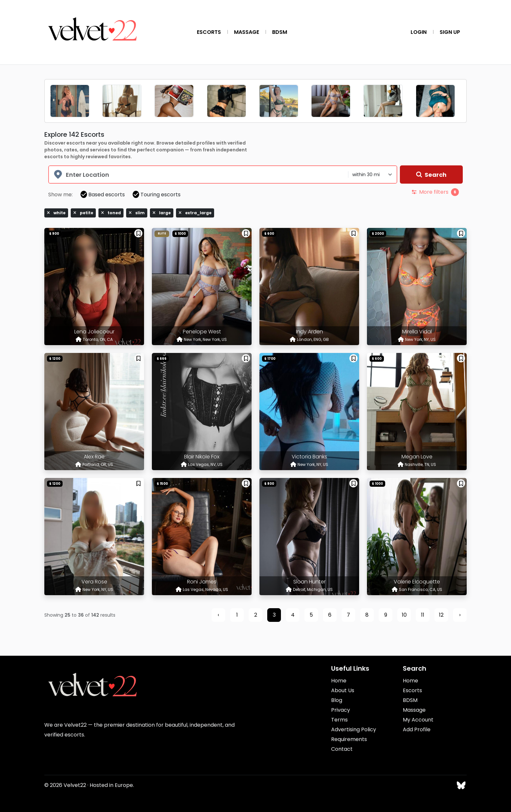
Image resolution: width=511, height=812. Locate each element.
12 (441, 615)
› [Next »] (460, 615)
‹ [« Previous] (218, 615)
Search (431, 175)
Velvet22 (75, 785)
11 (423, 615)
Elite (162, 233)
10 (404, 615)
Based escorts (103, 195)
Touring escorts (157, 195)
